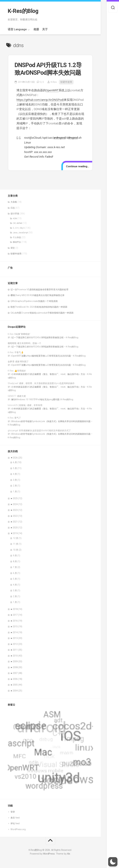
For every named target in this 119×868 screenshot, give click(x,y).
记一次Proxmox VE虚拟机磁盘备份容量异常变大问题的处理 (39, 289)
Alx (69, 854)
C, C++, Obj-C (19, 228)
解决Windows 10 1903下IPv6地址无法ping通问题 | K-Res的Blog (42, 399)
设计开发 (15, 214)
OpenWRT (52, 90)
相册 (36, 29)
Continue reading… (78, 166)
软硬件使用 (66, 82)
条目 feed (15, 818)
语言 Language (17, 29)
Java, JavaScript (20, 233)
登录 (13, 812)
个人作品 (17, 237)
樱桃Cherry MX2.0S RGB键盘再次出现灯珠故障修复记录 (37, 295)
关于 (45, 29)
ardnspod (59, 138)
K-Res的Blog (23, 11)
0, (42, 82)
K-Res (54, 82)
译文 (13, 248)
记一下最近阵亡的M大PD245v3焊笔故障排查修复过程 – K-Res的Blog (45, 337)
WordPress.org (18, 829)
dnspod (73, 138)
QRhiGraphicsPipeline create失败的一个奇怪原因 (34, 301)
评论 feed (15, 823)
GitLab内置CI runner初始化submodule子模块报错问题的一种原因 (42, 313)
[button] (113, 862)
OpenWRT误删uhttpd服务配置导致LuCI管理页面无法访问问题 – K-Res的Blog (49, 356)
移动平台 (17, 242)
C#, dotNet (18, 223)
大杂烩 (14, 202)
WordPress (49, 854)
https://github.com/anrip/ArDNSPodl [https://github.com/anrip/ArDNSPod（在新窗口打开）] (40, 100)
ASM (15, 218)
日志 (13, 208)
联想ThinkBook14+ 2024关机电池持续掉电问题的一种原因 (39, 307)
